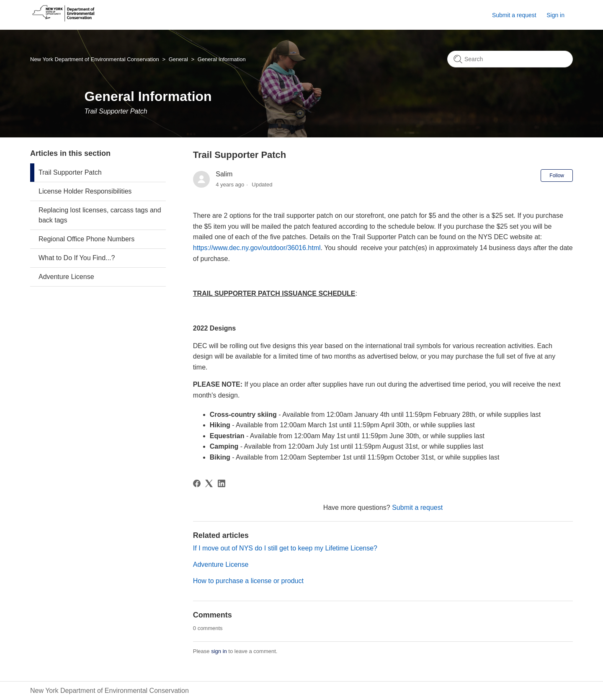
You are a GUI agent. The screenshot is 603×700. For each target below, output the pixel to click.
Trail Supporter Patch (70, 172)
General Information (222, 59)
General (178, 59)
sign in (219, 651)
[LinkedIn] (222, 483)
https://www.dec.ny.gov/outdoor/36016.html (257, 248)
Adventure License (66, 277)
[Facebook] (197, 483)
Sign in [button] (555, 15)
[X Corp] (209, 483)
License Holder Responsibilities (85, 191)
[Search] (510, 59)
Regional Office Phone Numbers (86, 239)
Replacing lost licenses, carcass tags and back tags (100, 215)
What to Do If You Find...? (77, 258)
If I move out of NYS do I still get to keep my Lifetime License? (285, 548)
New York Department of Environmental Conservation (95, 59)
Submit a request (514, 15)
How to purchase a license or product (248, 581)
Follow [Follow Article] (557, 176)
